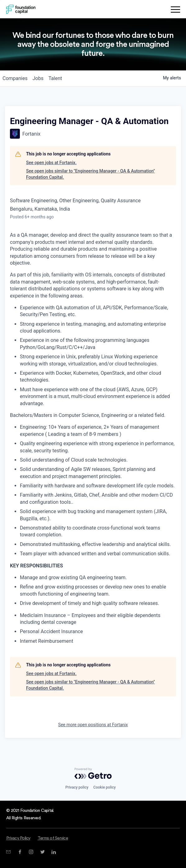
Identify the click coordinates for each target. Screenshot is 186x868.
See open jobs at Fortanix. (51, 163)
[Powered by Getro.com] (93, 773)
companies (15, 78)
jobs (38, 78)
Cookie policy (105, 787)
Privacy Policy (18, 838)
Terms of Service (53, 838)
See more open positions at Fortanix (93, 725)
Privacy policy (77, 787)
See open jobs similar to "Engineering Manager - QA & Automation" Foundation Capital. (91, 174)
